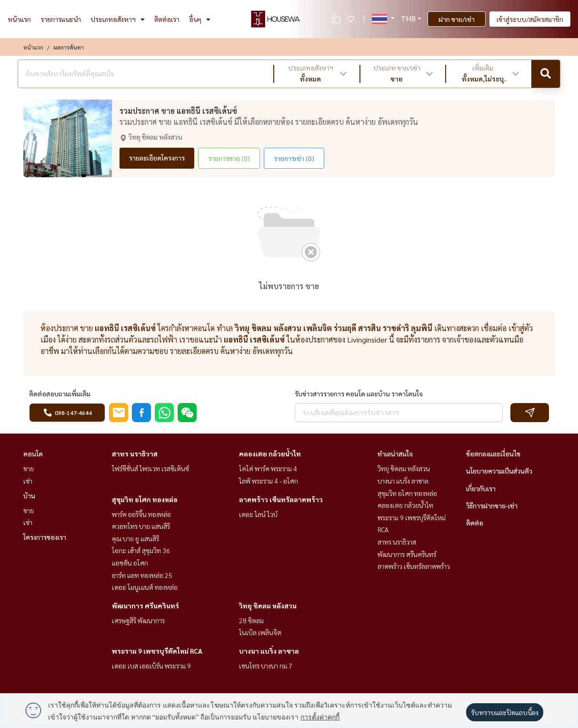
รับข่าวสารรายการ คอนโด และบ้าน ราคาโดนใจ (359, 394)
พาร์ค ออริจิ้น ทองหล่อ (141, 514)
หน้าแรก (19, 19)
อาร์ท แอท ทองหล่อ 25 (142, 575)
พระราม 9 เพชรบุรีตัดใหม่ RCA (157, 651)
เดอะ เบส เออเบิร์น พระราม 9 (151, 666)
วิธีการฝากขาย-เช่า (492, 506)
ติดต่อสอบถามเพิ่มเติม (60, 394)
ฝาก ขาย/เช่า (457, 19)
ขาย (29, 468)
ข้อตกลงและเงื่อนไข (493, 454)
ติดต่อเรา (167, 19)
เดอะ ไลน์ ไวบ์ (258, 514)
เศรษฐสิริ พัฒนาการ (138, 620)
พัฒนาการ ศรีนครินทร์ (145, 606)
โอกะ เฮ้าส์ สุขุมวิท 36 (141, 550)
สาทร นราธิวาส (135, 454)
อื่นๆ (200, 19)
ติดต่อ (475, 523)
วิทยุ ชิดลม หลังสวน (268, 606)
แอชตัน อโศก (130, 563)
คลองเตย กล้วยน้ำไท (270, 454)
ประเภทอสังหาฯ (118, 19)
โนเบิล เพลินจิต (260, 632)
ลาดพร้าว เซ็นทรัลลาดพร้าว (281, 499)
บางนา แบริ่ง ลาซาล (269, 651)
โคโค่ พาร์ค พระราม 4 (268, 468)
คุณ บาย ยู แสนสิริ (135, 538)
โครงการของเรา (45, 537)
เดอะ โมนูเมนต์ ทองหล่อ (145, 587)
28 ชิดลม (251, 620)
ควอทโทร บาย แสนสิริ (141, 526)
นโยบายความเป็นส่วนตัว (499, 471)
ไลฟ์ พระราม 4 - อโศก (269, 481)
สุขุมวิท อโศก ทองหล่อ (145, 499)
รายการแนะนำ (61, 19)
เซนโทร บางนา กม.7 (266, 666)
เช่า (28, 481)
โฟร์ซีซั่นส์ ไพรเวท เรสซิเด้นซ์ (150, 468)
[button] (317, 74)
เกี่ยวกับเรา (481, 488)
